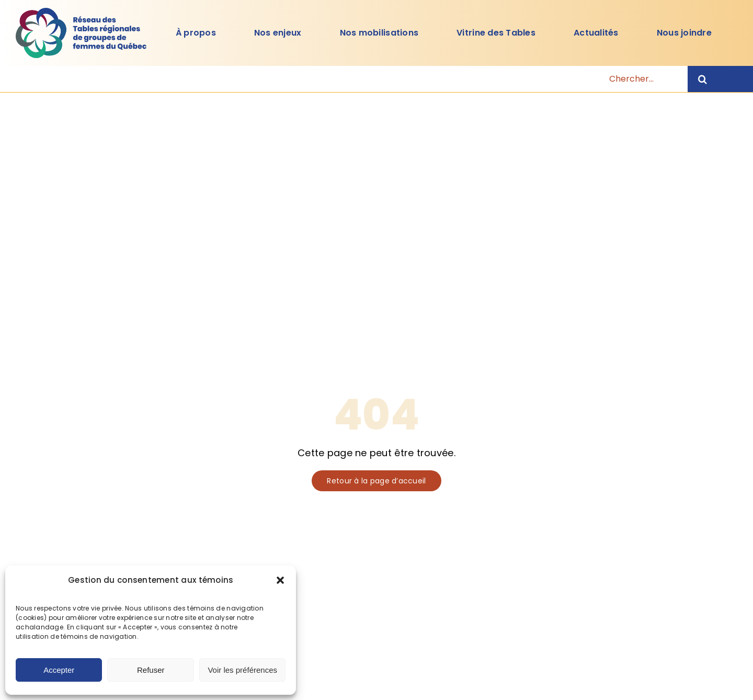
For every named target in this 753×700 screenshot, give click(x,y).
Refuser (151, 670)
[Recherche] (720, 79)
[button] (280, 580)
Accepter (59, 670)
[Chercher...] (370, 79)
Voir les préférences (242, 670)
